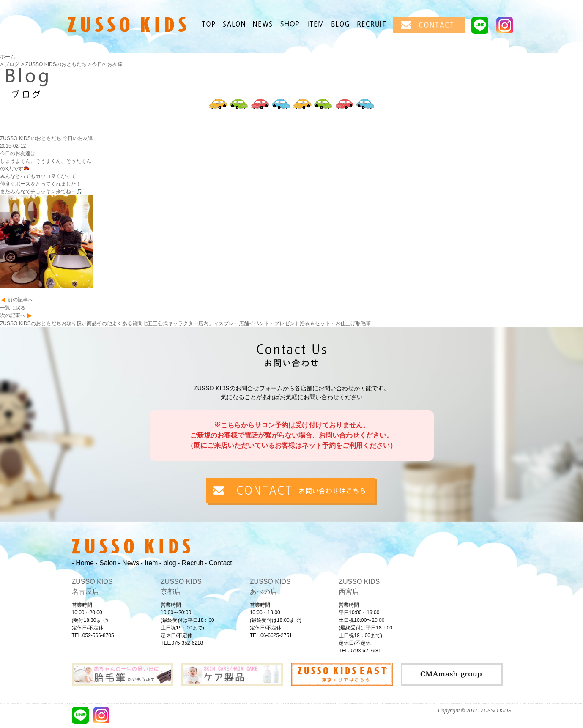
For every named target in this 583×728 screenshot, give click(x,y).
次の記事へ (13, 315)
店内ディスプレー (219, 323)
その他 (104, 323)
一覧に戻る (13, 308)
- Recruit (190, 563)
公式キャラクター (178, 323)
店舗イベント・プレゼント (269, 323)
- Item (149, 563)
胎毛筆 (363, 323)
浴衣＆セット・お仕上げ (328, 323)
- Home (83, 563)
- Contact (218, 563)
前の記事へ (20, 300)
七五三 (150, 323)
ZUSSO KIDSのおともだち (31, 323)
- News (129, 563)
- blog (168, 563)
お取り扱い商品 (79, 323)
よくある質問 (127, 323)
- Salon (106, 563)
